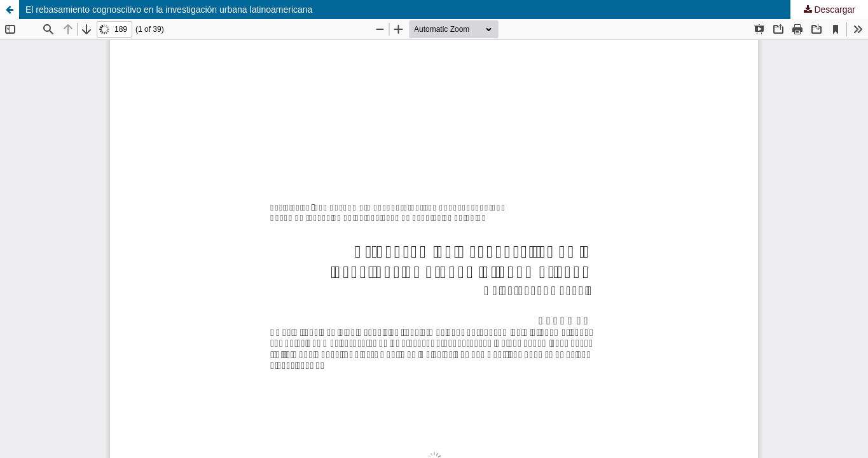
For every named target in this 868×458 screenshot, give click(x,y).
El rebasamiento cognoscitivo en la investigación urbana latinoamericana (169, 10)
